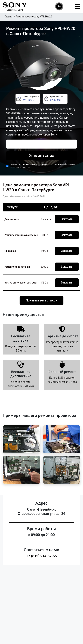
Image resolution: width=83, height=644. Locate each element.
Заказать (67, 219)
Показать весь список (41, 300)
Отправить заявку (42, 156)
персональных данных (20, 167)
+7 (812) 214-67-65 (42, 556)
